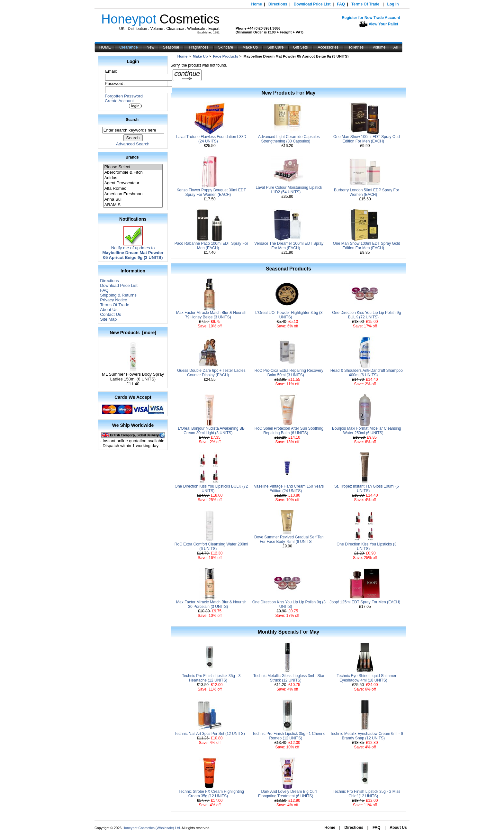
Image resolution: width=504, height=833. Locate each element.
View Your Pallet (383, 24)
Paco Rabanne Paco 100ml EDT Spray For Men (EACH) (211, 246)
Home (257, 4)
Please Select (133, 167)
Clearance (128, 47)
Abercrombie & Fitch (133, 173)
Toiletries (356, 47)
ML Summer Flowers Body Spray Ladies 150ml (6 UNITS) (133, 375)
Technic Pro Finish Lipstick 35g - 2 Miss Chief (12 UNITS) (366, 794)
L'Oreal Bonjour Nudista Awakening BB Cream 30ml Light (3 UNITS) (212, 431)
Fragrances (199, 47)
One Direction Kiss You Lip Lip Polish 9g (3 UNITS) (289, 604)
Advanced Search (133, 144)
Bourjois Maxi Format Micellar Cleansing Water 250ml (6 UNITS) (367, 431)
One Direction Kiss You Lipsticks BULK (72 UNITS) (211, 489)
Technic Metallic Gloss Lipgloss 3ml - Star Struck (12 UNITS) (289, 678)
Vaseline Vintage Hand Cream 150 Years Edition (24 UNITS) (289, 489)
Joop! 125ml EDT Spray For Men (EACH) (365, 602)
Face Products (226, 56)
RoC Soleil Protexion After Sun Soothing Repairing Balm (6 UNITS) (289, 431)
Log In (393, 4)
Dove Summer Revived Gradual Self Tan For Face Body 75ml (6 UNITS (289, 539)
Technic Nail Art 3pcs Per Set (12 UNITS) (210, 734)
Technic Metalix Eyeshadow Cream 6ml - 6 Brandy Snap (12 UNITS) (367, 736)
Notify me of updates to (133, 251)
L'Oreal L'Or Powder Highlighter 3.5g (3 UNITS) (289, 315)
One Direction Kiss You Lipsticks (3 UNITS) (366, 546)
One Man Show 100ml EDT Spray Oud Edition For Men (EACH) (367, 139)
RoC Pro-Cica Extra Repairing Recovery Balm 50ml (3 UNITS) (289, 373)
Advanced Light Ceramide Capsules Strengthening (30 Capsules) (289, 139)
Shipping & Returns (118, 295)
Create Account (119, 101)
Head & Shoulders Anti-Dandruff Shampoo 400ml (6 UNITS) (367, 373)
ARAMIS (133, 205)
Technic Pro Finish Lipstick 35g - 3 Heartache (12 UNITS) (211, 678)
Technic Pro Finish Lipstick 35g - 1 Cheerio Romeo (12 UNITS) (289, 736)
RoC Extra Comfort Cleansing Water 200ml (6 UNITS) (211, 546)
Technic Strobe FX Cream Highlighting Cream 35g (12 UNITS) (211, 794)
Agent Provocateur (133, 183)
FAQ (341, 4)
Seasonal (171, 47)
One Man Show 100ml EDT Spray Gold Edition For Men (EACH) (367, 246)
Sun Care (276, 47)
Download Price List (312, 4)
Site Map (108, 319)
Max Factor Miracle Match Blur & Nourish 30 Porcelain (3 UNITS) (211, 604)
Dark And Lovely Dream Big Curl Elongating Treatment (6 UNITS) (287, 794)
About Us (109, 310)
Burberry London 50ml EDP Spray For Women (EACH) (367, 192)
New (150, 47)
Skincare (226, 47)
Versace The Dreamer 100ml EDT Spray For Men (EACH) (289, 246)
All (396, 47)
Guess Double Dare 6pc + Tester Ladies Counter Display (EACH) (211, 373)
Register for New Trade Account (371, 18)
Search (132, 120)
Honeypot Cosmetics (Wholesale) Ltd (151, 828)
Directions (278, 4)
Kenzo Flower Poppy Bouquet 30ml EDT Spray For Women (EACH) (211, 192)
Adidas (133, 178)
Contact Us (110, 314)
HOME (105, 47)
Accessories (328, 47)
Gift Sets (301, 47)
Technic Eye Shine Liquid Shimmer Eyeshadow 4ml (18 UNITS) (367, 678)
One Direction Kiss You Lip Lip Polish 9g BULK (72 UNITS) (366, 315)
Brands (132, 157)
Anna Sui (133, 200)
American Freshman (133, 194)
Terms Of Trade (365, 4)
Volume (379, 47)
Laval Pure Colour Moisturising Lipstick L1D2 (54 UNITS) (289, 190)
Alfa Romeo (133, 189)
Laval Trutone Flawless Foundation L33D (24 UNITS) (211, 139)
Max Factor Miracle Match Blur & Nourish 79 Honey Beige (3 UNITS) (211, 315)
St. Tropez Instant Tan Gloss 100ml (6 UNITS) (367, 489)
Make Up (250, 47)
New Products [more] (133, 333)
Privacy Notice (113, 300)
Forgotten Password (124, 96)
